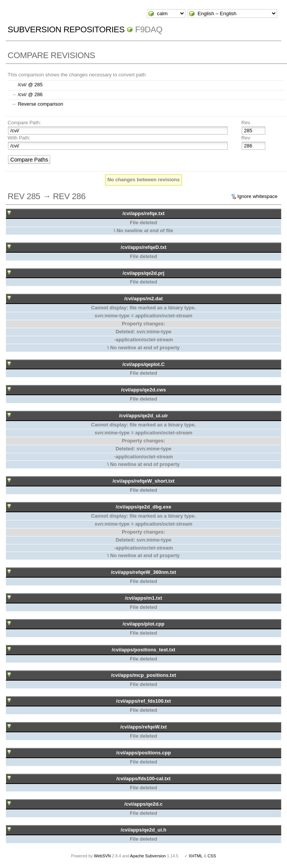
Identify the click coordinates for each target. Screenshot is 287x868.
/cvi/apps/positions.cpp (143, 753)
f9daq (149, 29)
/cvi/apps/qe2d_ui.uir (144, 416)
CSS (212, 856)
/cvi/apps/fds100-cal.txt (143, 779)
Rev (246, 123)
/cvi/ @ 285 (30, 85)
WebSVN (102, 856)
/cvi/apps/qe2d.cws (143, 390)
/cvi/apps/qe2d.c (143, 804)
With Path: (19, 138)
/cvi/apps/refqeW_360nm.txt (143, 572)
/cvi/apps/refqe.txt (144, 213)
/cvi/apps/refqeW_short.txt (144, 481)
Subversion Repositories (66, 29)
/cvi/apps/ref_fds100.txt (143, 701)
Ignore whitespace (257, 196)
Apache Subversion (148, 856)
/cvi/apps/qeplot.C (143, 364)
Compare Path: (24, 123)
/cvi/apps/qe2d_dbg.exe (143, 507)
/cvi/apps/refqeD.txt (143, 247)
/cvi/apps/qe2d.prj (143, 273)
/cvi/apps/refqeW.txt (143, 727)
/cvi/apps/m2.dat (143, 299)
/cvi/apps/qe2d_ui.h (143, 830)
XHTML (196, 856)
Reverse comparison (41, 104)
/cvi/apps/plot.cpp (143, 624)
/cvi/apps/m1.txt (143, 598)
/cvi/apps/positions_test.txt (144, 650)
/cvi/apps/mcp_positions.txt (144, 675)
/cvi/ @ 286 (30, 94)
